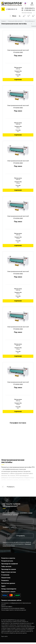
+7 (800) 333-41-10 (12, 9)
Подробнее (18, 80)
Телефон (6, 527)
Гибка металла (6, 566)
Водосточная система (9, 572)
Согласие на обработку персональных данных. (15, 633)
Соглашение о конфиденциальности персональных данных (16, 604)
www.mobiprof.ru (5, 625)
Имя (4, 521)
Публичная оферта (7, 606)
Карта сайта (4, 636)
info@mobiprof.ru (6, 623)
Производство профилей (10, 564)
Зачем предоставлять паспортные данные (14, 610)
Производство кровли (9, 569)
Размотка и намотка (8, 558)
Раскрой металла (7, 561)
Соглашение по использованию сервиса (13, 608)
